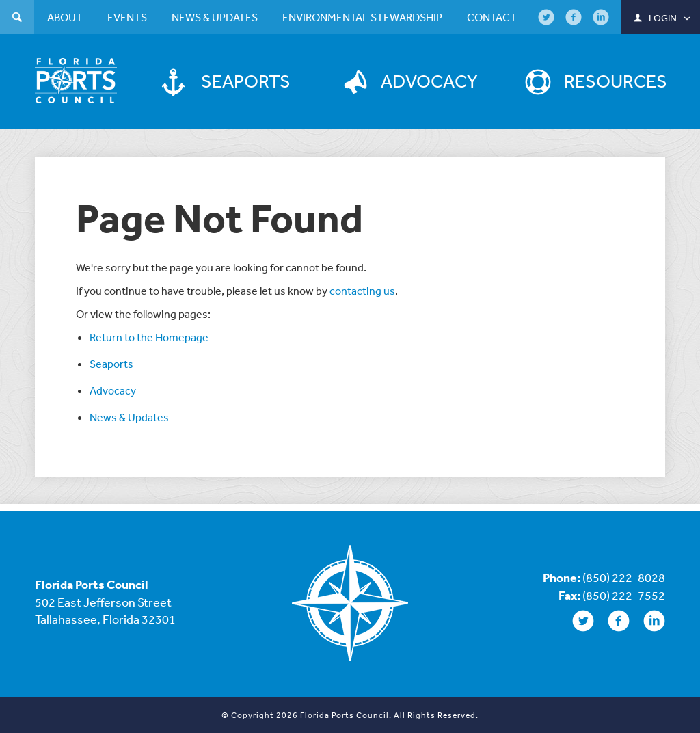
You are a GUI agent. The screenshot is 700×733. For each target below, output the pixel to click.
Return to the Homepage (149, 337)
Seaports (111, 364)
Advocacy (113, 390)
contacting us (362, 291)
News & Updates (129, 417)
